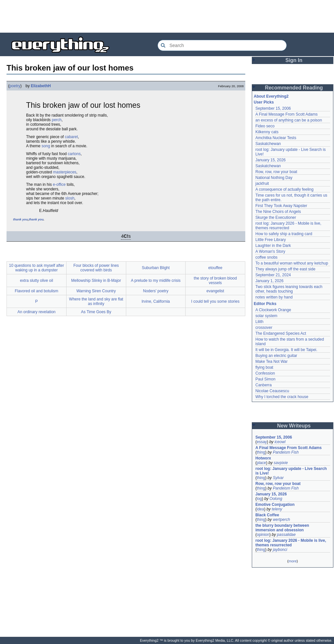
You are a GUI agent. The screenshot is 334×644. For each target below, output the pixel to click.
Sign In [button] (294, 60)
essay (262, 442)
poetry (15, 86)
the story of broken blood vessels (215, 281)
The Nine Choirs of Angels (278, 212)
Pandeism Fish (286, 452)
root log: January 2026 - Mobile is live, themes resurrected (288, 226)
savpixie (281, 463)
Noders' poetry (156, 291)
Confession (265, 373)
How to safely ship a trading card (284, 234)
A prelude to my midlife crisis (156, 281)
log (259, 499)
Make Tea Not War (272, 362)
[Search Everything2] (222, 45)
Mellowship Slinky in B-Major (96, 281)
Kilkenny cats (267, 132)
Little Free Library (271, 240)
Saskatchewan (268, 144)
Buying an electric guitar (276, 356)
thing (261, 452)
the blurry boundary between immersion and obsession (282, 528)
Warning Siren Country (96, 291)
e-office (59, 185)
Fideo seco (265, 126)
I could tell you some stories (215, 301)
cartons (74, 154)
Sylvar (278, 478)
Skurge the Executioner (276, 217)
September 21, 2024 (273, 275)
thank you (20, 219)
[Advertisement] (167, 16)
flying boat (264, 367)
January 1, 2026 (269, 281)
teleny (277, 509)
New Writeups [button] (294, 426)
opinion (263, 535)
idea (260, 509)
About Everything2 (271, 96)
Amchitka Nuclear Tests (276, 138)
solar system (266, 316)
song (46, 146)
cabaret (71, 137)
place (261, 463)
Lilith (259, 322)
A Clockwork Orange (273, 310)
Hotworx (263, 458)
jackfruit (262, 184)
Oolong (276, 499)
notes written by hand (274, 297)
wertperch (281, 520)
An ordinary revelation (37, 312)
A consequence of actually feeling (284, 189)
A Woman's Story (270, 251)
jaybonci (280, 550)
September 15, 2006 (273, 108)
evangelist (215, 291)
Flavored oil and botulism (36, 291)
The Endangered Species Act (281, 333)
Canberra (264, 385)
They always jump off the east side (285, 269)
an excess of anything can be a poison (289, 120)
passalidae (286, 535)
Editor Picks (265, 304)
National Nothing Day (274, 178)
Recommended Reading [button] (294, 88)
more (292, 561)
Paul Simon (265, 379)
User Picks (264, 102)
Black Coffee (267, 515)
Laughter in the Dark (273, 246)
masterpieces (65, 172)
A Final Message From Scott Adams (287, 114)
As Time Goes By (96, 312)
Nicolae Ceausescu (272, 391)
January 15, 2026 (271, 160)
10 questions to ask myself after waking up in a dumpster (37, 268)
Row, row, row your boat (276, 172)
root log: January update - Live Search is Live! (291, 471)
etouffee (215, 268)
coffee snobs (266, 257)
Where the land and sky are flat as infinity (96, 301)
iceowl (280, 442)
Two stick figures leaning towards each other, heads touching (289, 289)
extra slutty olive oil (36, 281)
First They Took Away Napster (281, 206)
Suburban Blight (156, 268)
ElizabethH (41, 86)
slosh (70, 198)
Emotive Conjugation (275, 505)
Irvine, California (156, 301)
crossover (264, 328)
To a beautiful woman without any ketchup (292, 263)
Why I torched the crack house (282, 397)
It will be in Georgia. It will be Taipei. (286, 350)
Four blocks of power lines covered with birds (96, 268)
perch (57, 120)
